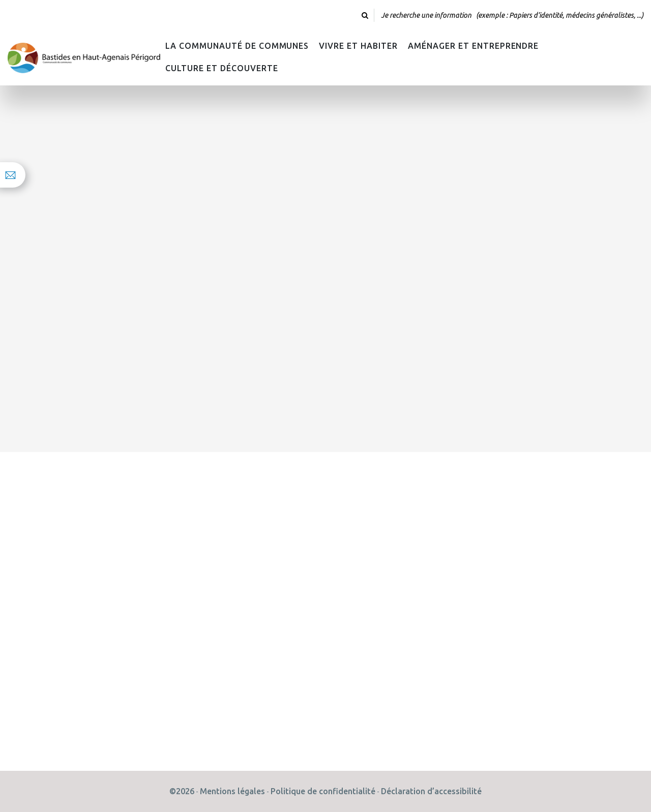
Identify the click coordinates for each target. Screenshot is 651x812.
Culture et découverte (221, 68)
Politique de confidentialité (323, 791)
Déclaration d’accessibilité (431, 791)
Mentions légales (232, 791)
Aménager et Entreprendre (473, 46)
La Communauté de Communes (237, 46)
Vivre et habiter (358, 46)
